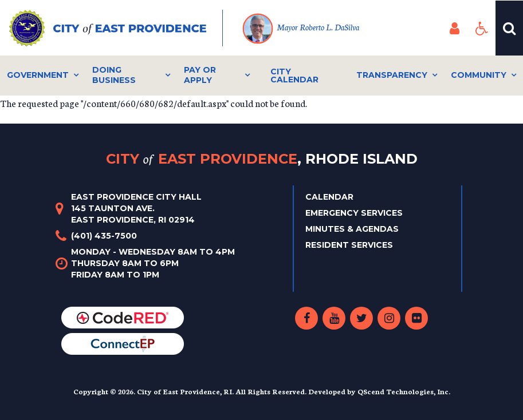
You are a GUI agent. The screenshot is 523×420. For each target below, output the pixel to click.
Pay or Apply (200, 75)
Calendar (329, 197)
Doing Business (114, 75)
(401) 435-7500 (104, 236)
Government (38, 75)
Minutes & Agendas (352, 229)
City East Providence (262, 159)
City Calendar (294, 76)
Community (479, 75)
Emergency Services (354, 213)
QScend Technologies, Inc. (404, 391)
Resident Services (349, 245)
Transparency (392, 75)
